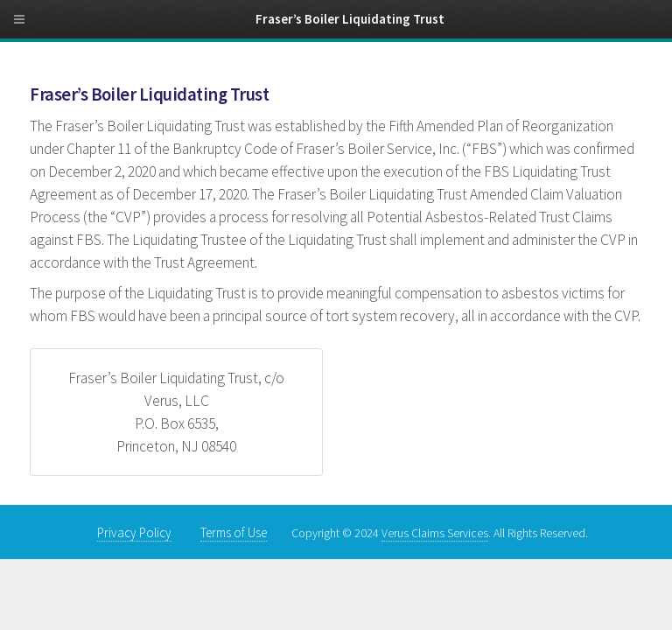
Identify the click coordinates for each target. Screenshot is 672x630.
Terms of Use (234, 532)
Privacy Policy (134, 532)
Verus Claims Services (435, 533)
